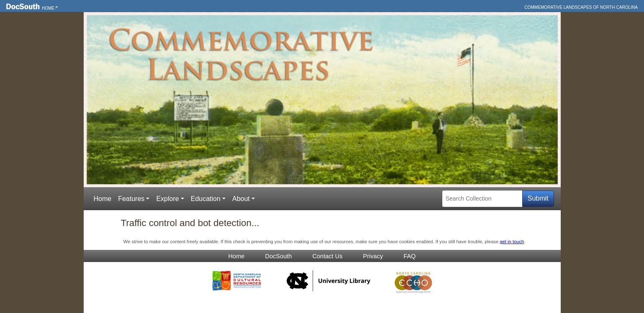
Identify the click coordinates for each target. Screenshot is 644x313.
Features (131, 199)
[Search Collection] (482, 199)
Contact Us (327, 256)
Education (206, 199)
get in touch (512, 242)
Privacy (373, 256)
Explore (167, 199)
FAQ (409, 256)
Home (48, 8)
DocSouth (278, 256)
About (241, 199)
